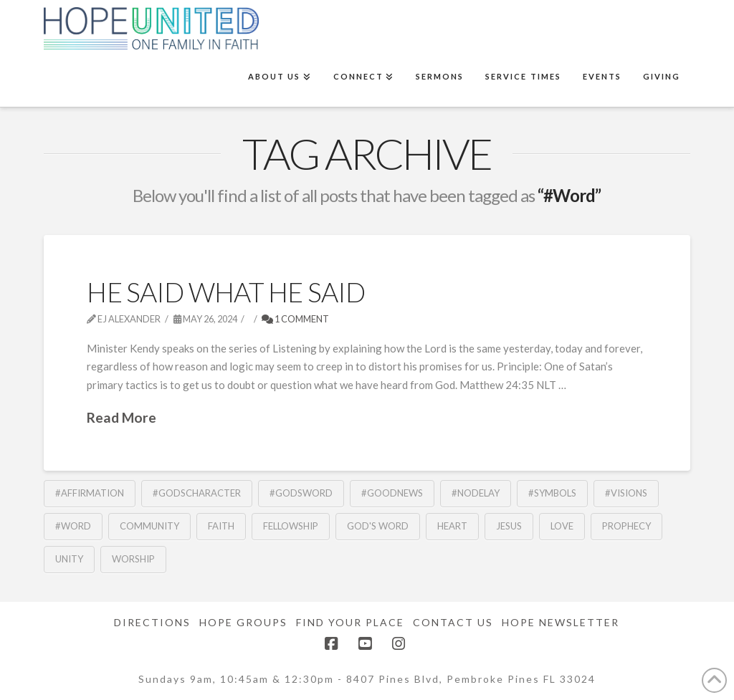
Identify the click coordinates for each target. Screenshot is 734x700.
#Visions (626, 493)
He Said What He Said (226, 292)
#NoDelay (476, 493)
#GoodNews (392, 493)
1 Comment (295, 319)
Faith (221, 526)
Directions (152, 622)
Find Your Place (350, 622)
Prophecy (626, 526)
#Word (73, 526)
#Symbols (552, 493)
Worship (133, 559)
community (149, 526)
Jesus (509, 526)
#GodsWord (301, 493)
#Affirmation (90, 493)
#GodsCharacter (197, 493)
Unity (69, 559)
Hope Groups (243, 622)
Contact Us (453, 622)
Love (562, 526)
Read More (121, 417)
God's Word (378, 526)
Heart (452, 526)
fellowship (291, 526)
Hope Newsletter (561, 622)
